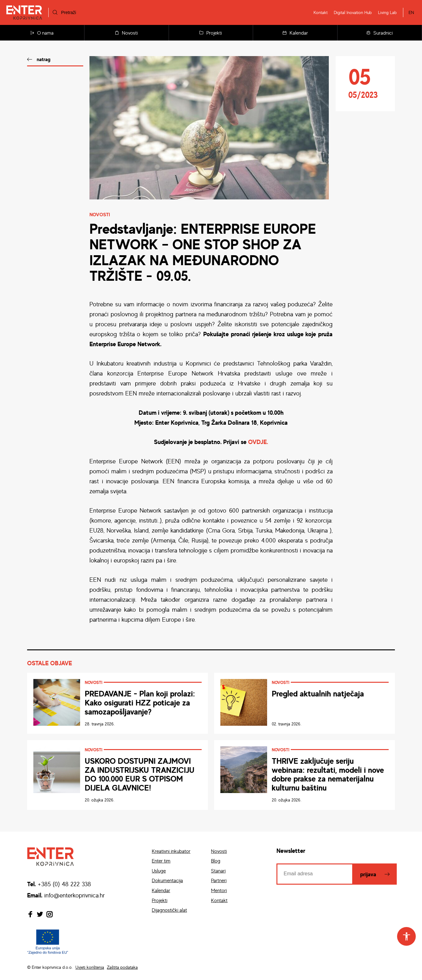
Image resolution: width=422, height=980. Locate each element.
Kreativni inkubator (171, 851)
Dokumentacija (167, 880)
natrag (44, 59)
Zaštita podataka (122, 967)
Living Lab (387, 12)
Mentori (219, 890)
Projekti (211, 33)
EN (411, 12)
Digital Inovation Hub (353, 12)
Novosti (126, 33)
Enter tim (161, 861)
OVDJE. (258, 442)
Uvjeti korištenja (90, 967)
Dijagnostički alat (169, 910)
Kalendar (295, 33)
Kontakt (321, 12)
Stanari (218, 871)
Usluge (159, 871)
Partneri (219, 880)
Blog (216, 861)
